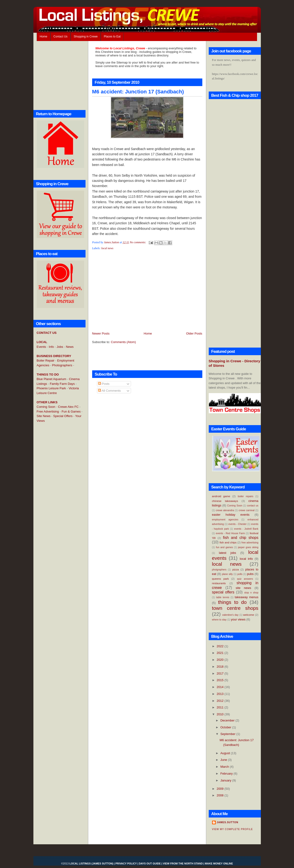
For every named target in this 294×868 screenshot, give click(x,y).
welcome (249, 615)
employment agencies (225, 520)
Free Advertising (48, 411)
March (225, 767)
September (228, 734)
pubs (250, 574)
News (70, 347)
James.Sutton (228, 822)
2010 (221, 714)
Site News (44, 416)
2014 (221, 687)
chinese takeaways (225, 501)
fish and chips (228, 542)
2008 (221, 795)
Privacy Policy (126, 863)
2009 (221, 789)
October (226, 727)
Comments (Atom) (123, 342)
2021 (221, 653)
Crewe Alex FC (68, 407)
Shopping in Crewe (86, 37)
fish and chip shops (241, 538)
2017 (221, 673)
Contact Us (61, 37)
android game (221, 496)
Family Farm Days (62, 384)
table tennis (223, 597)
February (227, 774)
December (228, 720)
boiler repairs (246, 496)
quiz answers (245, 579)
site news (243, 588)
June (224, 760)
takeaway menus (247, 597)
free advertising (250, 543)
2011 (221, 707)
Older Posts (194, 333)
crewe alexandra (225, 510)
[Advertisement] (56, 503)
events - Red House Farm (230, 533)
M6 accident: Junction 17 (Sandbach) (138, 92)
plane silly (227, 574)
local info (246, 559)
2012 (221, 701)
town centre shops (235, 608)
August (226, 753)
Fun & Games (71, 411)
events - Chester (237, 524)
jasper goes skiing (248, 547)
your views (238, 619)
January (226, 780)
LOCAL (42, 342)
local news (107, 248)
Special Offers (63, 416)
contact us (253, 506)
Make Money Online (219, 863)
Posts (104, 384)
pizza (236, 569)
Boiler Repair (46, 361)
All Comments (109, 391)
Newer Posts (101, 333)
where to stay (219, 620)
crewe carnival (247, 510)
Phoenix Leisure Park (51, 388)
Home (44, 37)
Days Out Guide (150, 863)
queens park (220, 579)
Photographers (62, 365)
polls (240, 574)
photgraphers (219, 570)
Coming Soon (46, 407)
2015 (221, 680)
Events (41, 347)
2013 (221, 694)
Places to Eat (112, 37)
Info (51, 347)
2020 (221, 660)
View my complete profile (233, 829)
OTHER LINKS (47, 402)
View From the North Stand (183, 863)
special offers (223, 592)
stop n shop (251, 593)
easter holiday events (231, 515)
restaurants (219, 583)
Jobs (60, 347)
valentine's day (230, 615)
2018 (221, 667)
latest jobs (228, 553)
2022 (221, 646)
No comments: (138, 242)
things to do (233, 602)
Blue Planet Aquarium (52, 379)
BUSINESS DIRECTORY (54, 356)
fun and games (225, 547)
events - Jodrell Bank (246, 529)
